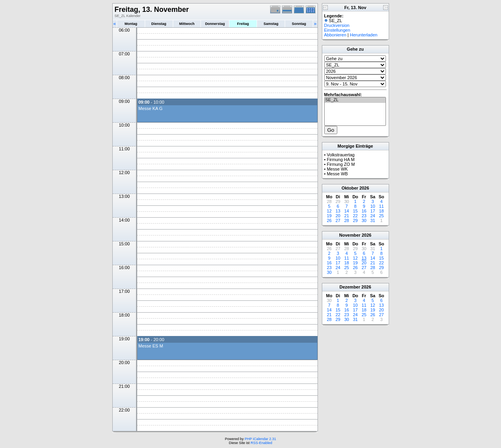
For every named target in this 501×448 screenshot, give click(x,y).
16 (364, 211)
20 (338, 216)
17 (372, 211)
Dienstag (159, 24)
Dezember (350, 287)
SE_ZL (355, 100)
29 (355, 220)
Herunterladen (364, 35)
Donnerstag (215, 24)
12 (329, 211)
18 (381, 211)
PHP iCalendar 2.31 (260, 439)
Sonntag (299, 24)
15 (355, 211)
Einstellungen (337, 30)
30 (364, 220)
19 (329, 216)
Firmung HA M (340, 159)
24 (372, 216)
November (350, 235)
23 (364, 216)
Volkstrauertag (340, 155)
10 (372, 206)
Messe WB (337, 174)
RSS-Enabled (262, 443)
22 (355, 216)
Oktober (350, 188)
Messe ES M (151, 346)
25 (381, 216)
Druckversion (337, 25)
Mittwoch (187, 24)
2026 (364, 188)
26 (329, 220)
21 (346, 216)
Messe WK (337, 169)
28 (346, 220)
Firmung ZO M (341, 164)
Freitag (243, 24)
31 (372, 220)
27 (338, 220)
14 (346, 211)
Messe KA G (150, 108)
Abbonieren (335, 35)
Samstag (271, 24)
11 (381, 206)
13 (338, 211)
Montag (131, 24)
